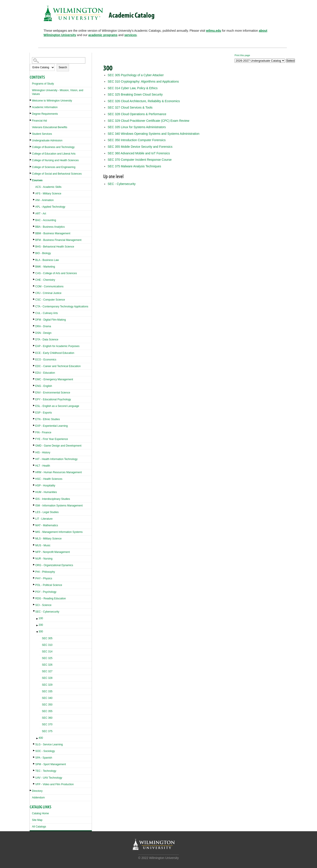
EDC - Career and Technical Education (58, 366)
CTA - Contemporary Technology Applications (62, 307)
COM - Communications (49, 286)
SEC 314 (47, 652)
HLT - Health (43, 466)
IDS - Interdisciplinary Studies (53, 499)
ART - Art (41, 214)
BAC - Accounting (46, 220)
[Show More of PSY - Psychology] (34, 591)
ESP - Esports (44, 413)
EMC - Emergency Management (54, 379)
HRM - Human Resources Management (59, 472)
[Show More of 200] (37, 625)
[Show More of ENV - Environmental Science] (34, 392)
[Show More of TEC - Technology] (34, 770)
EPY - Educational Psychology (53, 399)
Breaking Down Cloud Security (135, 94)
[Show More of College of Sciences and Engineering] (31, 167)
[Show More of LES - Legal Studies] (34, 512)
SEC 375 (47, 731)
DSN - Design (43, 333)
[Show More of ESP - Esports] (34, 412)
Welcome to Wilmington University (52, 101)
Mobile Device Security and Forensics (140, 147)
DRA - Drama (43, 326)
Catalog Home (40, 813)
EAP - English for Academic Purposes (57, 346)
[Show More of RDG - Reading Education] (34, 598)
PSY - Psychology (46, 592)
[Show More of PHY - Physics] (34, 578)
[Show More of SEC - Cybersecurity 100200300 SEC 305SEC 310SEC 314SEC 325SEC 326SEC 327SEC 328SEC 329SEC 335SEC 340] (34, 611)
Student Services (42, 134)
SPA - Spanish (44, 758)
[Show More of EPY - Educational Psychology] (34, 399)
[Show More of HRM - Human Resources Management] (34, 472)
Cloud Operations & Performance (137, 114)
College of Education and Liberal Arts (54, 154)
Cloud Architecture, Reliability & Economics (144, 101)
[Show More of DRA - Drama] (34, 326)
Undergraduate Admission (47, 140)
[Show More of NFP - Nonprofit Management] (34, 551)
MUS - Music (43, 545)
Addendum (38, 798)
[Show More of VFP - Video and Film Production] (34, 784)
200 (41, 625)
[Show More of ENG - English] (34, 385)
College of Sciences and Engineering (54, 167)
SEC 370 (47, 724)
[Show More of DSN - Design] (34, 332)
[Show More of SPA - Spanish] (34, 757)
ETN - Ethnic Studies (48, 419)
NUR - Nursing (44, 559)
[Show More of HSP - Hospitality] (34, 485)
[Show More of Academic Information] (31, 107)
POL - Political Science (49, 585)
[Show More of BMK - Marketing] (34, 266)
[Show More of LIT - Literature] (34, 518)
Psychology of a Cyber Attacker (136, 75)
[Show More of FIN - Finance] (34, 432)
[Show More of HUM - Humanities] (34, 492)
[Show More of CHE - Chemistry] (34, 279)
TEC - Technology (46, 771)
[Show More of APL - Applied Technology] (34, 206)
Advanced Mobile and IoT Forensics (139, 153)
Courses (37, 180)
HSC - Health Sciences (49, 479)
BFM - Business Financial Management (58, 240)
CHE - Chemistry (45, 280)
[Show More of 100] (37, 619)
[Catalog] (260, 61)
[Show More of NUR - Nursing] (34, 558)
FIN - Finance (43, 432)
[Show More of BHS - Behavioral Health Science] (34, 246)
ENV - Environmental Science (53, 393)
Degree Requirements (45, 114)
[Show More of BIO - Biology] (34, 253)
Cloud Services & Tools (130, 107)
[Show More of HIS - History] (34, 452)
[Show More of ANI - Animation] (34, 200)
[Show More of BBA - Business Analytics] (34, 226)
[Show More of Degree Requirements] (31, 113)
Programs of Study (43, 84)
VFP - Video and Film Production (54, 784)
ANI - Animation (44, 200)
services (131, 35)
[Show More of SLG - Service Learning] (34, 744)
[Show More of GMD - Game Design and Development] (34, 445)
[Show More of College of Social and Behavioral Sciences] (31, 173)
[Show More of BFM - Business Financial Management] (34, 239)
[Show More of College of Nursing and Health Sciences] (31, 160)
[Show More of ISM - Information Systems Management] (34, 505)
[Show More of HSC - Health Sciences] (34, 478)
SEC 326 (47, 665)
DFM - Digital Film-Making (51, 320)
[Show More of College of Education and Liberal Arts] (31, 153)
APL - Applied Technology (50, 207)
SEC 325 (47, 658)
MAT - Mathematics (47, 525)
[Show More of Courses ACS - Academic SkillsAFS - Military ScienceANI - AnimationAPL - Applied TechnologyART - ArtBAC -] (31, 180)
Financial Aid (39, 121)
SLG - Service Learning (49, 744)
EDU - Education (45, 373)
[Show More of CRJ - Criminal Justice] (34, 293)
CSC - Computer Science (50, 300)
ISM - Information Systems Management (59, 506)
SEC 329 (47, 685)
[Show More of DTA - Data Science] (34, 339)
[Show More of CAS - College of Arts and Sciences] (34, 273)
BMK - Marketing (45, 267)
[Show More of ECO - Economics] (34, 359)
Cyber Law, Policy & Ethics (132, 88)
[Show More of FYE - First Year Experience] (34, 439)
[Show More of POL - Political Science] (34, 585)
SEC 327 (47, 671)
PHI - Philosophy (45, 572)
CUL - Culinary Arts (47, 313)
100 (41, 618)
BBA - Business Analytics (50, 227)
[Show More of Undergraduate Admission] (31, 140)
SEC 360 (47, 718)
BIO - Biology (43, 253)
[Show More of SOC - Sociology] (34, 751)
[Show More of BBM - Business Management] (34, 233)
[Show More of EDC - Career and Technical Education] (34, 366)
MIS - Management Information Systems (59, 532)
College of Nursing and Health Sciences (55, 160)
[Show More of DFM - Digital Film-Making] (34, 319)
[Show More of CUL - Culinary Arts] (34, 313)
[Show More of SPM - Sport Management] (34, 764)
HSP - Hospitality (45, 486)
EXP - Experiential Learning (51, 426)
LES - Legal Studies (47, 512)
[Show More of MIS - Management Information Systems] (34, 531)
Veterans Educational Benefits (50, 127)
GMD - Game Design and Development (58, 446)
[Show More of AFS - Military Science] (34, 193)
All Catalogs (39, 827)
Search (63, 67)
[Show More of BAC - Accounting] (34, 220)
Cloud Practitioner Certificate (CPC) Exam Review (148, 121)
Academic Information (45, 107)
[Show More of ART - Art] (34, 213)
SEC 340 (47, 698)
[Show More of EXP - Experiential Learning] (34, 425)
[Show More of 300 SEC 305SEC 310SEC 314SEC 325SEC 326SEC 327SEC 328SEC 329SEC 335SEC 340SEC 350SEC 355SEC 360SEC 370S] (37, 632)
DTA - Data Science (47, 340)
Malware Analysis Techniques (134, 166)
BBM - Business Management (53, 233)
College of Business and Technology (53, 147)
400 (41, 738)
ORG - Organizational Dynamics (54, 565)
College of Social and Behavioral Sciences (57, 174)
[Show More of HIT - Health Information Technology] (34, 459)
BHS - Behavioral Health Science (55, 247)
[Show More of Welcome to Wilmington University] (31, 100)
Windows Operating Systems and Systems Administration (153, 134)
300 (41, 632)
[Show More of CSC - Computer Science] (34, 299)
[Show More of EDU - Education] (34, 372)
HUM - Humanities (46, 492)
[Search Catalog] (59, 60)
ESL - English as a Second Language (57, 406)
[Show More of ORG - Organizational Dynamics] (34, 565)
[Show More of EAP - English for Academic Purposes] (34, 346)
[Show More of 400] (37, 738)
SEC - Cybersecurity (47, 612)
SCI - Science (43, 605)
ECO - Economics (46, 360)
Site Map (37, 820)
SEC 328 (47, 678)
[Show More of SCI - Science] (34, 605)
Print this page (242, 55)
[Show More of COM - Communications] (34, 286)
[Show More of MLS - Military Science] (34, 538)
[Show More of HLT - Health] (34, 465)
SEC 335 (47, 691)
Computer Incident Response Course (140, 160)
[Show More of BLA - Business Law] (34, 259)
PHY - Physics (44, 578)
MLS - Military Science (48, 539)
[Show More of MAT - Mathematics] (34, 525)
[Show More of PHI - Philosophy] (34, 571)
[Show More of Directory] (31, 790)
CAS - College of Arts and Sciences (56, 273)
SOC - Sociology (45, 751)
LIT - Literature (44, 519)
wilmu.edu (214, 31)
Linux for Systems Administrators (137, 127)
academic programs (103, 35)
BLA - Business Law (47, 260)
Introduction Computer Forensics (137, 140)
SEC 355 (47, 711)
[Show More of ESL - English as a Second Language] (34, 405)
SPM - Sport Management (51, 764)
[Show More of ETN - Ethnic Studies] (34, 419)
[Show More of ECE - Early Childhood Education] (34, 352)
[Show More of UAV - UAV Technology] (34, 777)
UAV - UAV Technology (49, 778)
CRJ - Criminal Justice (48, 293)
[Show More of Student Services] (31, 133)
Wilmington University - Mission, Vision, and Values (58, 92)
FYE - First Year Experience (52, 439)
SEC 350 (47, 705)
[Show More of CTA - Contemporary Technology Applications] (34, 306)
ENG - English (44, 386)
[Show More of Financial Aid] (31, 120)
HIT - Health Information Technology (56, 459)
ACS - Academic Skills (48, 187)
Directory (37, 791)
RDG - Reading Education (51, 598)
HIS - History (43, 452)
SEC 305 (47, 638)
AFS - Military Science (48, 194)
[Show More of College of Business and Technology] (31, 147)
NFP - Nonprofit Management (53, 552)
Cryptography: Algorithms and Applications (143, 81)
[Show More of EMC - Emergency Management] (34, 379)
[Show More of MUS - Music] (34, 545)
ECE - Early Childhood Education (55, 353)
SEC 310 (47, 645)
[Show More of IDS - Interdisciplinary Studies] (34, 498)
